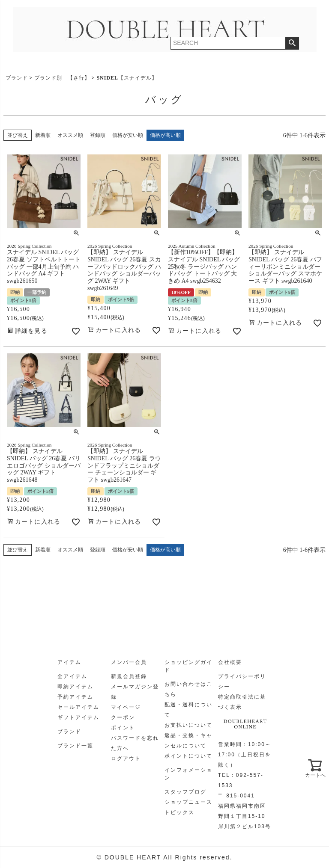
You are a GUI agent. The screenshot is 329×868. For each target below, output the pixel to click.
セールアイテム (78, 707)
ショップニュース (188, 802)
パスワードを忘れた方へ (135, 743)
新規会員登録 (129, 676)
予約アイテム (75, 697)
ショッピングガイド (188, 666)
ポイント (123, 728)
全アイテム (72, 676)
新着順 (43, 135)
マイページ (126, 707)
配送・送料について (188, 710)
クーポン (123, 717)
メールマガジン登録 (135, 692)
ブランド (17, 78)
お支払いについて (188, 725)
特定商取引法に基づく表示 (242, 702)
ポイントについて (188, 756)
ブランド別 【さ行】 (62, 78)
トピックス (179, 812)
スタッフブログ (185, 792)
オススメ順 (70, 135)
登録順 (98, 135)
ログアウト (126, 758)
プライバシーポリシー (242, 681)
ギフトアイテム (78, 717)
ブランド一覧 (75, 746)
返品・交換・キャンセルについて (188, 741)
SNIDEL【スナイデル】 (127, 78)
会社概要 (230, 662)
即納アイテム (75, 687)
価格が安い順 (128, 135)
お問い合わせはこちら (188, 689)
